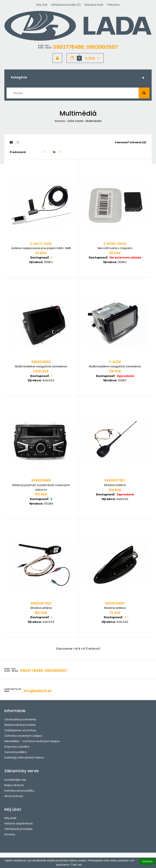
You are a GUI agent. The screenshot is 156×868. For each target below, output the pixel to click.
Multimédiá (94, 121)
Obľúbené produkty (18, 829)
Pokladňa (113, 5)
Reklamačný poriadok (20, 725)
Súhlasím (147, 861)
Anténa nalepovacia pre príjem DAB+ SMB (41, 248)
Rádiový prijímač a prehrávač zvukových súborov (41, 487)
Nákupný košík (94, 5)
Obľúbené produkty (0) (66, 5)
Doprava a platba (17, 747)
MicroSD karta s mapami (115, 248)
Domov (60, 121)
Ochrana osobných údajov (23, 736)
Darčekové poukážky (19, 791)
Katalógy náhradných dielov (24, 757)
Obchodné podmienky (20, 719)
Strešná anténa (115, 485)
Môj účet (42, 5)
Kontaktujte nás (15, 780)
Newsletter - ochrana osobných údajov (32, 741)
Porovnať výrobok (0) (131, 142)
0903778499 (69, 47)
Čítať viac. (77, 865)
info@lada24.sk (38, 691)
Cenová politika (15, 752)
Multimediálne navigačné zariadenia (41, 366)
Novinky (10, 834)
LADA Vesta (75, 121)
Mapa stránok (14, 785)
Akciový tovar (14, 796)
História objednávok (19, 823)
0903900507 (102, 47)
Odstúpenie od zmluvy (20, 730)
